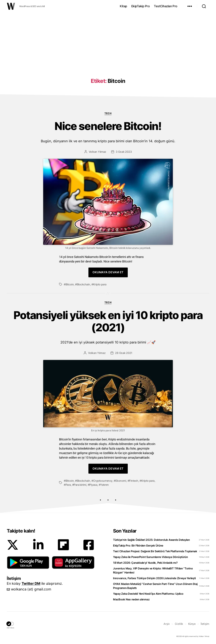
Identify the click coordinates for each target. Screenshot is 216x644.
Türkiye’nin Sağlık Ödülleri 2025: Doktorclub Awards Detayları (151, 540)
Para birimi (80, 485)
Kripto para (100, 284)
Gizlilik (179, 624)
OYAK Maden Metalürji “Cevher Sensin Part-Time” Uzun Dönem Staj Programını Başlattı (155, 586)
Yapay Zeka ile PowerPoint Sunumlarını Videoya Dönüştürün (151, 557)
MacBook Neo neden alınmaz (131, 599)
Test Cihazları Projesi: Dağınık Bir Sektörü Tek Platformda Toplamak (155, 551)
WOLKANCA (11, 6)
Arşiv (167, 624)
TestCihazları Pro (166, 6)
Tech (108, 113)
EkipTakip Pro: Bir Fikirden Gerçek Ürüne (138, 546)
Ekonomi (121, 481)
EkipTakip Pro (141, 6)
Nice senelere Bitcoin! (108, 132)
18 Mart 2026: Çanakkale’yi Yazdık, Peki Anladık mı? (145, 563)
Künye (192, 624)
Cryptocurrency (103, 481)
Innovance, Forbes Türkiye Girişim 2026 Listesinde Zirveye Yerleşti (154, 578)
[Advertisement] (108, 39)
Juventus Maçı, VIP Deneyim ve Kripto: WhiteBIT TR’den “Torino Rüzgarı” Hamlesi (153, 570)
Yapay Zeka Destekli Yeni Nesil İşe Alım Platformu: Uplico (148, 594)
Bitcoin (70, 284)
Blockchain (83, 284)
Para (68, 485)
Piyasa (93, 485)
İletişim (205, 624)
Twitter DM (31, 583)
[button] (28, 563)
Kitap (123, 6)
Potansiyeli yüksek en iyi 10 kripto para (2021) (108, 327)
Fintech (134, 481)
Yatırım (104, 485)
